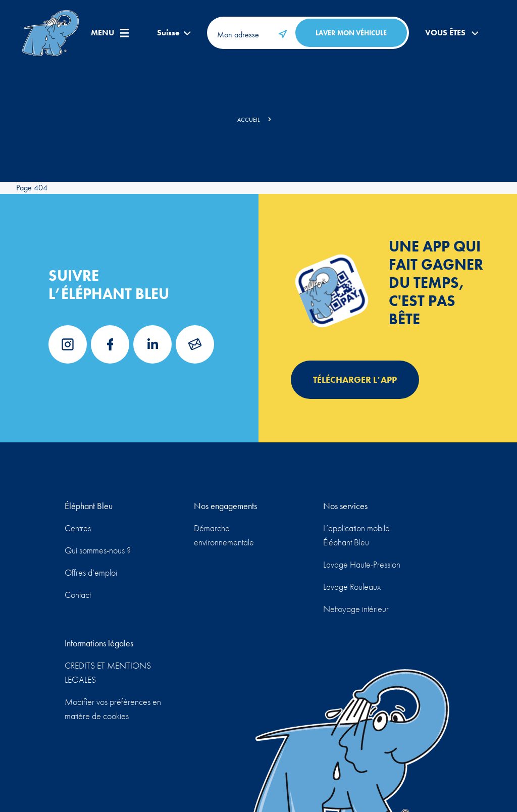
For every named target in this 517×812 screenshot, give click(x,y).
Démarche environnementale (224, 535)
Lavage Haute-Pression (362, 564)
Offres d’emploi (91, 572)
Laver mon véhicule (351, 33)
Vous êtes (452, 33)
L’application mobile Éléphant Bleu (356, 535)
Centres (78, 528)
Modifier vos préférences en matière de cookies (113, 709)
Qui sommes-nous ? (98, 550)
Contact (78, 595)
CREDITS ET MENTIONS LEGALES (108, 672)
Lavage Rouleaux (352, 587)
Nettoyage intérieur (356, 609)
